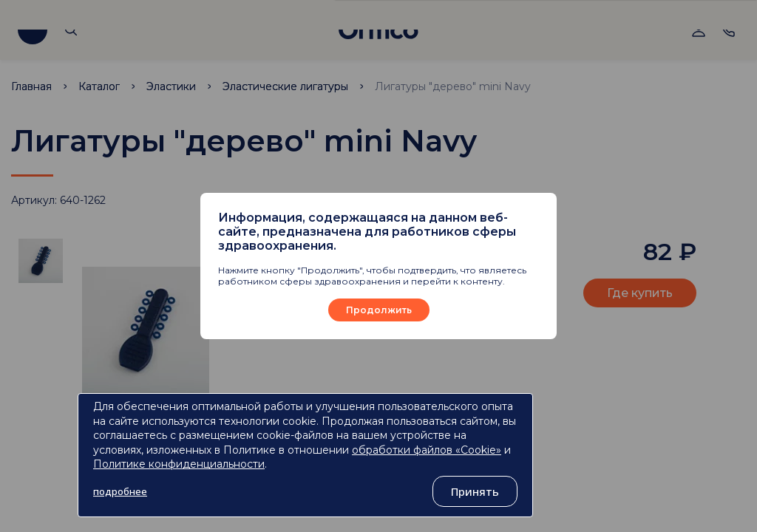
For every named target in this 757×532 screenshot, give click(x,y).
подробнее (120, 491)
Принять (475, 491)
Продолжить (379, 310)
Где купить (640, 293)
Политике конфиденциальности (179, 464)
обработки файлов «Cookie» (427, 450)
